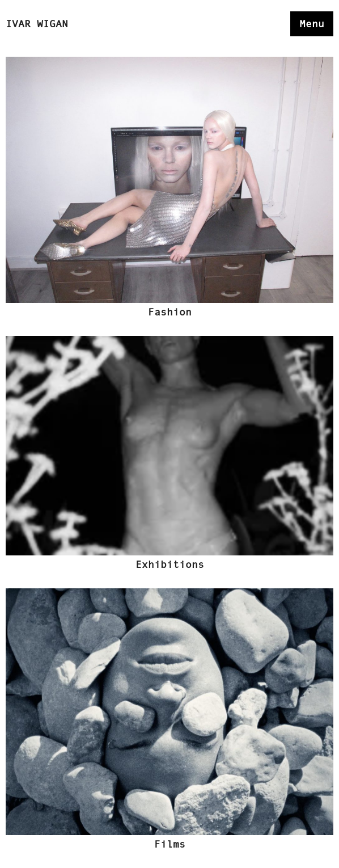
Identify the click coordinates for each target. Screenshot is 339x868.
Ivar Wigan (37, 24)
